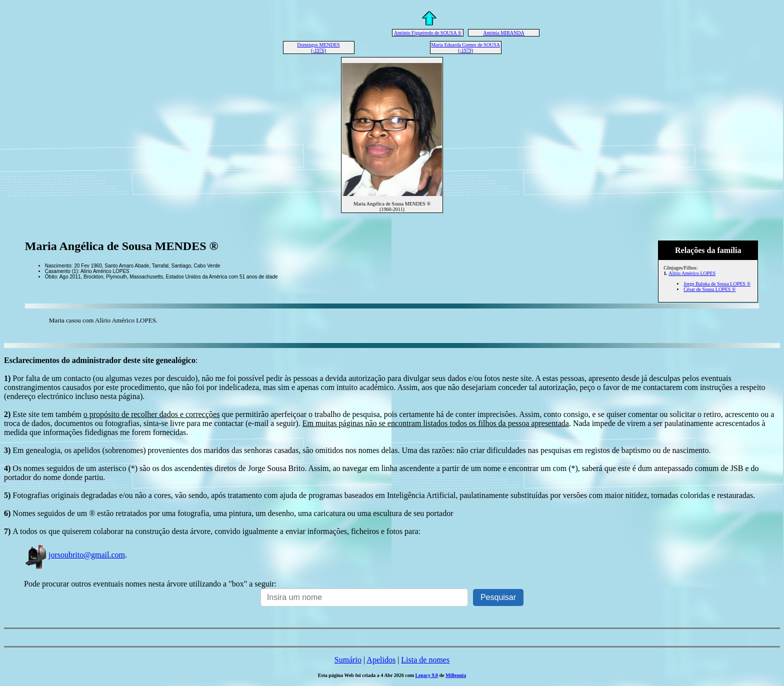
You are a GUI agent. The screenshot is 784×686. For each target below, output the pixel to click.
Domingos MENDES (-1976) (318, 47)
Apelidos (381, 660)
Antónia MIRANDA (504, 33)
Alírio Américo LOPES (692, 273)
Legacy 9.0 (426, 675)
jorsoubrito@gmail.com (74, 555)
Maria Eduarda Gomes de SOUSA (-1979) (465, 47)
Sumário (348, 660)
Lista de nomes (425, 660)
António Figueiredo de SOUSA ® (428, 33)
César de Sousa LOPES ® (709, 289)
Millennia (456, 675)
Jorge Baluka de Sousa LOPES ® (717, 284)
